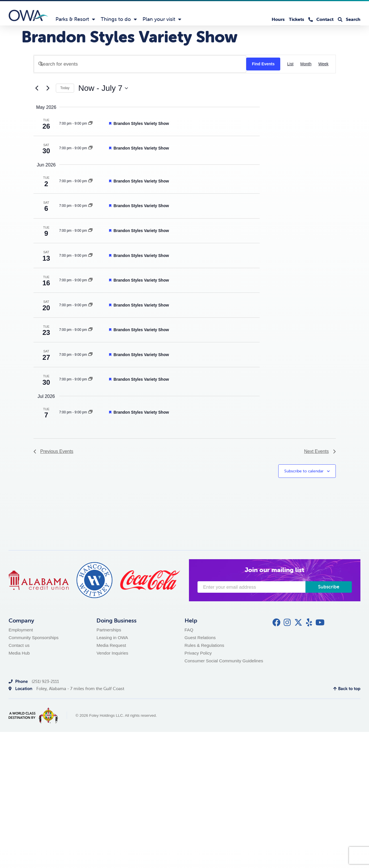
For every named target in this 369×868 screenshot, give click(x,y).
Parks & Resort (75, 19)
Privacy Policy (198, 653)
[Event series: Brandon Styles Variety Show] (90, 123)
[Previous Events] (37, 88)
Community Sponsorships (33, 638)
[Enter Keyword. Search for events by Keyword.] (140, 64)
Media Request (111, 645)
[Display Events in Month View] (306, 64)
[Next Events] (48, 88)
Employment (21, 630)
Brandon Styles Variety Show (141, 123)
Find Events (263, 64)
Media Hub (19, 653)
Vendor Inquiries (112, 653)
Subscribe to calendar (304, 471)
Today (65, 88)
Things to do (119, 19)
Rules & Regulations (205, 645)
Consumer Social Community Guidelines (224, 661)
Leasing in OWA (112, 638)
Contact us (19, 645)
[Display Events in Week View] (323, 64)
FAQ (189, 630)
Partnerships (109, 630)
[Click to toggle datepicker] (103, 88)
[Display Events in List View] (290, 64)
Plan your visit (162, 19)
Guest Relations (200, 638)
